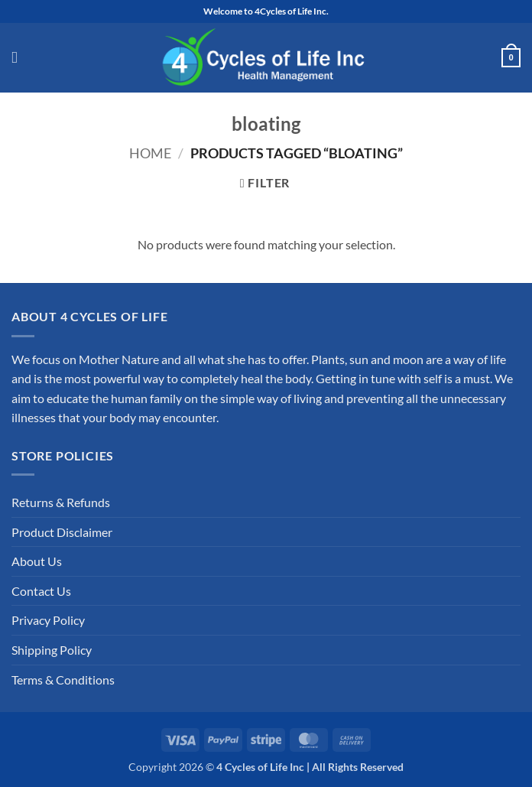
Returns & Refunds (61, 502)
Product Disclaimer (62, 532)
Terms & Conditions (63, 680)
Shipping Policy (52, 650)
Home (150, 153)
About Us (37, 561)
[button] (19, 58)
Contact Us (41, 591)
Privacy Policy (48, 620)
